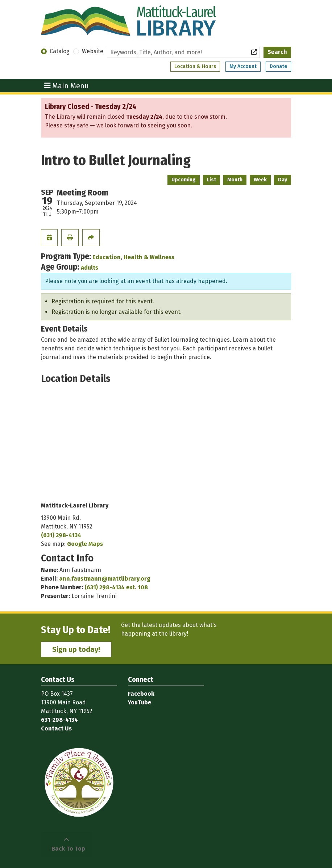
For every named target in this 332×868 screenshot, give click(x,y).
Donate (278, 66)
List (211, 180)
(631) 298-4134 (61, 535)
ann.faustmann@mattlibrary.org (105, 579)
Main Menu (67, 85)
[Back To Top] (66, 844)
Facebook (141, 694)
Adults (90, 268)
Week (260, 180)
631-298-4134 (59, 720)
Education (107, 257)
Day (283, 180)
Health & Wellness (149, 257)
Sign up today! (76, 649)
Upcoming (184, 180)
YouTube (140, 702)
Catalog (60, 51)
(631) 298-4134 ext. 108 (116, 587)
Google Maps (85, 544)
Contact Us (56, 728)
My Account (243, 66)
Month (235, 180)
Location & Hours (195, 66)
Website (93, 51)
